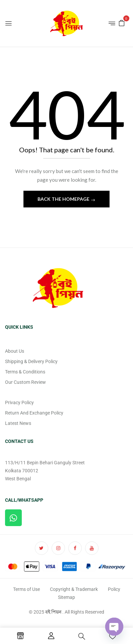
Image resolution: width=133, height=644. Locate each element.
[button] (122, 23)
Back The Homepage (64, 199)
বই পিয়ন (53, 612)
